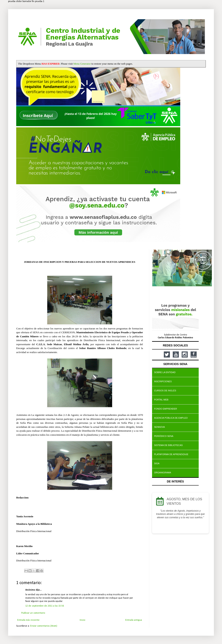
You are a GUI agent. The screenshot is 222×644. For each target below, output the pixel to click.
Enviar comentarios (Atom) (44, 626)
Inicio (82, 620)
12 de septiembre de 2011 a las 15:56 (45, 606)
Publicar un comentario (33, 613)
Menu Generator (82, 64)
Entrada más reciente (28, 620)
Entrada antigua (134, 620)
